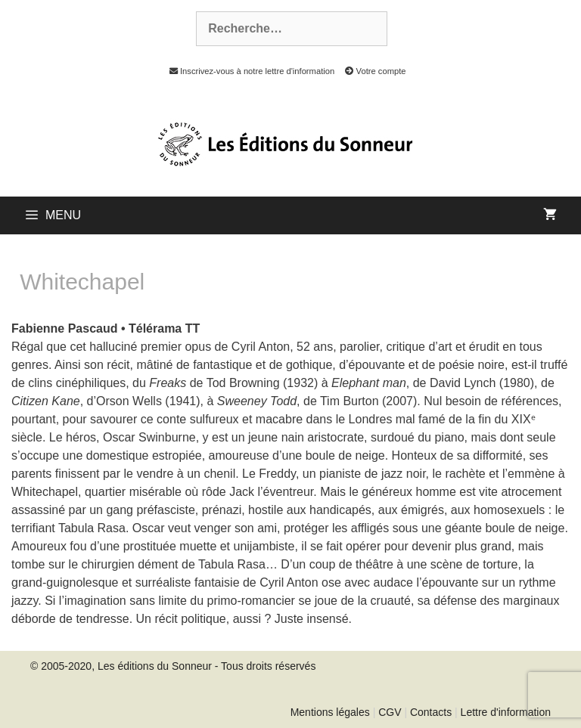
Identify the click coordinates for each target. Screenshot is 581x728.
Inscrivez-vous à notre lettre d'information (248, 71)
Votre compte (371, 71)
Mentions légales (330, 712)
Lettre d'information (506, 712)
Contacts (431, 712)
